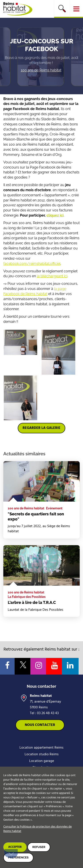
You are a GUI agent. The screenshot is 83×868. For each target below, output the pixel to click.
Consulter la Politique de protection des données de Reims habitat (38, 829)
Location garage (42, 761)
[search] (62, 9)
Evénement (54, 508)
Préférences (18, 857)
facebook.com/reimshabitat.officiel (32, 264)
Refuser (39, 847)
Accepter (15, 847)
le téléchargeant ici (52, 276)
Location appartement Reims (41, 748)
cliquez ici (55, 215)
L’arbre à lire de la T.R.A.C (32, 602)
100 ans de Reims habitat (41, 70)
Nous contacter (40, 725)
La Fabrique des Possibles (27, 597)
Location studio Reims (42, 754)
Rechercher (62, 8)
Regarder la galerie (41, 428)
